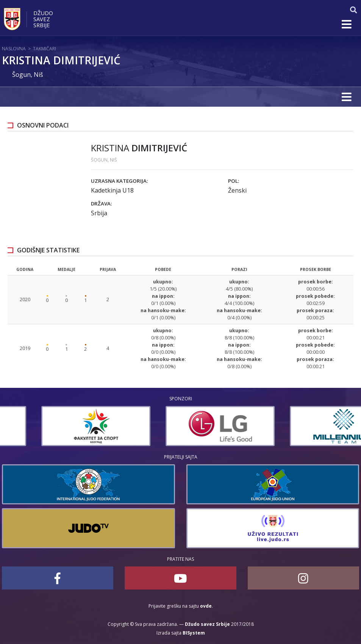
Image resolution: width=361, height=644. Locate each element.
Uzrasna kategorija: (119, 181)
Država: (101, 204)
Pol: (234, 181)
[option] (56, 426)
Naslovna (14, 49)
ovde (206, 606)
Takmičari (45, 49)
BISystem (194, 633)
